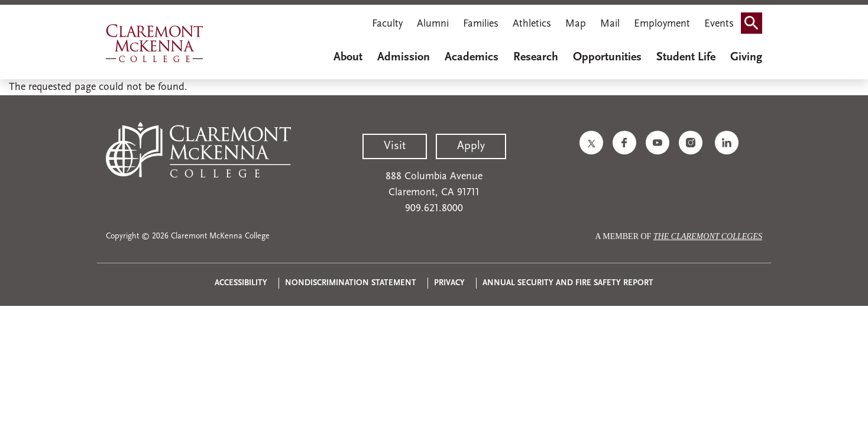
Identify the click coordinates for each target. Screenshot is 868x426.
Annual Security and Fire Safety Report (568, 283)
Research (536, 57)
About (348, 57)
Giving (746, 57)
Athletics (532, 24)
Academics (472, 57)
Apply (471, 146)
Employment (662, 24)
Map (576, 24)
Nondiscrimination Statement (351, 283)
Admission (404, 57)
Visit (395, 146)
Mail (610, 24)
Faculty (387, 24)
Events (719, 24)
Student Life (686, 57)
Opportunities (607, 57)
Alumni (433, 24)
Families (481, 24)
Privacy (449, 283)
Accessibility (241, 283)
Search (755, 19)
